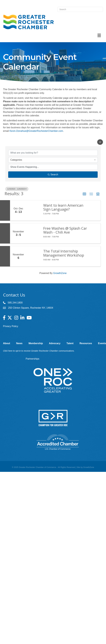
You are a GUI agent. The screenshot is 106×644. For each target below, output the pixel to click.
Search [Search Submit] (53, 175)
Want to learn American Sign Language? (63, 207)
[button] (100, 142)
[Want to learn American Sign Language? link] (33, 210)
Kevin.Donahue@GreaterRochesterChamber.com (36, 131)
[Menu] (99, 35)
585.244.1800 (15, 303)
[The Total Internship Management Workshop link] (33, 256)
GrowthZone (60, 273)
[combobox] (53, 160)
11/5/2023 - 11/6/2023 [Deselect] (17, 189)
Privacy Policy (11, 326)
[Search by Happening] (53, 167)
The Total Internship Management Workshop (64, 253)
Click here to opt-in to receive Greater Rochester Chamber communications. (39, 351)
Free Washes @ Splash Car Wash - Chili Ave (65, 230)
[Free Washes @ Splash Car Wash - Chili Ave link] (33, 233)
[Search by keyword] (53, 153)
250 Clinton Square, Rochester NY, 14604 (31, 308)
